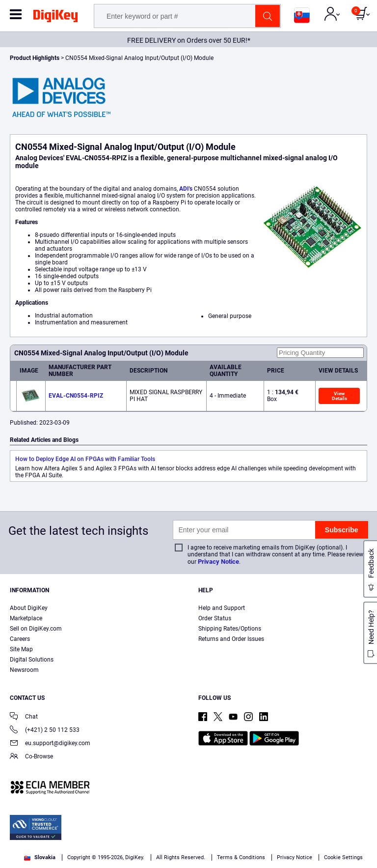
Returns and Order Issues (231, 639)
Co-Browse (31, 757)
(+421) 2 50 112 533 (45, 731)
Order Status (215, 618)
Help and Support (222, 608)
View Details (339, 396)
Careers (20, 639)
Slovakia (40, 857)
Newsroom (24, 670)
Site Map (21, 649)
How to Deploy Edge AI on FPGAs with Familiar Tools (85, 459)
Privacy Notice (218, 562)
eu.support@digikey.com (50, 744)
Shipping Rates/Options (230, 629)
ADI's (187, 189)
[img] (55, 18)
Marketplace (26, 618)
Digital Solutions (32, 660)
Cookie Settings (343, 857)
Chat (24, 717)
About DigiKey (29, 608)
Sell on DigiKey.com (36, 629)
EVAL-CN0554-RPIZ (76, 396)
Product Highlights (35, 58)
